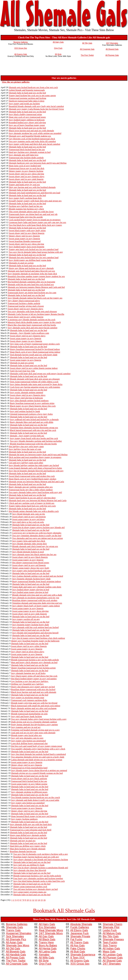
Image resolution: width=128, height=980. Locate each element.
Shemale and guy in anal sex (23, 841)
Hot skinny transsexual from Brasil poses (31, 562)
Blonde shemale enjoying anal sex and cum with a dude (37, 595)
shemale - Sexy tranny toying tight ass (27, 436)
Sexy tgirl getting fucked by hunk (25, 411)
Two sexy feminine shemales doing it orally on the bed (37, 535)
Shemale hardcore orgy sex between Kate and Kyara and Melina (38, 163)
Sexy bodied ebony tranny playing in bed (31, 589)
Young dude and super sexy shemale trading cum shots (37, 587)
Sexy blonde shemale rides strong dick (29, 544)
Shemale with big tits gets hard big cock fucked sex (31, 284)
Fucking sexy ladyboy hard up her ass (26, 206)
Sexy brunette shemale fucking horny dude (31, 579)
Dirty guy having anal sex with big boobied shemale (32, 187)
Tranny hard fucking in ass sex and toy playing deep (32, 498)
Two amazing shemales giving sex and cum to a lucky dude (38, 757)
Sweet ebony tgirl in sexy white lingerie (25, 317)
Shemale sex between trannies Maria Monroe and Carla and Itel (36, 287)
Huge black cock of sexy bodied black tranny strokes (33, 479)
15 (42, 900)
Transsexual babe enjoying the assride (26, 217)
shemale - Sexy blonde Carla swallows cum (29, 333)
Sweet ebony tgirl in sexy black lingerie (27, 233)
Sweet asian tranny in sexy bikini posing (29, 784)
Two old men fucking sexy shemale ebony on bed (35, 889)
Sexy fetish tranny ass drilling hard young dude (30, 260)
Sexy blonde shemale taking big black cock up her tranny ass (35, 298)
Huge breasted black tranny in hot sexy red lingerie (34, 816)
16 (44, 900)
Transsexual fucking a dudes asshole (24, 303)
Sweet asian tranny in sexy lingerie (24, 239)
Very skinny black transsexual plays (24, 301)
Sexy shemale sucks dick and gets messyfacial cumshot (32, 328)
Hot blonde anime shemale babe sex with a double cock (34, 511)
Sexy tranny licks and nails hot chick (29, 541)
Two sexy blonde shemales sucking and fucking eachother (36, 441)
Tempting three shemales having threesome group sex (34, 427)
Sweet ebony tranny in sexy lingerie (26, 341)
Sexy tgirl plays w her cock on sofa (28, 522)
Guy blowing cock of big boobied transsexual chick (32, 139)
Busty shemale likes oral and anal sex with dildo (32, 422)
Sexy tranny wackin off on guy (26, 619)
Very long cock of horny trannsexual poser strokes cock (35, 344)
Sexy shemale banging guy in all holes (28, 673)
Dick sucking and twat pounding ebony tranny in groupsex (35, 457)
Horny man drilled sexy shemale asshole (28, 835)
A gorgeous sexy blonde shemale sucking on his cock (31, 319)
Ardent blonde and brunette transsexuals (27, 90)
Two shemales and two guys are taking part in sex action (37, 538)
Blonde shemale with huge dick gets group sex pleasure (35, 379)
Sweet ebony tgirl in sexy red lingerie (29, 517)
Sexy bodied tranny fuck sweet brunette (27, 247)
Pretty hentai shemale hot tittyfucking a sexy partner (34, 724)
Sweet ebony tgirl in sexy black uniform (29, 778)
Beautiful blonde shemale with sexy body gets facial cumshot (36, 106)
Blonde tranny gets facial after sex (26, 735)
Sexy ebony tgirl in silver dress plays (28, 652)
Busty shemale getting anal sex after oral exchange (34, 708)
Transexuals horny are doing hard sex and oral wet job (33, 214)
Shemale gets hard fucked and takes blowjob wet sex (31, 271)
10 (28, 900)
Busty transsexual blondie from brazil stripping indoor (36, 581)
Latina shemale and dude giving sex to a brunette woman (37, 760)
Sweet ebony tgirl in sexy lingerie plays (27, 176)
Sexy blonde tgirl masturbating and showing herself (35, 633)
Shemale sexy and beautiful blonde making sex (30, 136)
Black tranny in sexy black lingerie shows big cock (33, 406)
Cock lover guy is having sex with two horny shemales (37, 533)
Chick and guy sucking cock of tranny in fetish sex (32, 503)
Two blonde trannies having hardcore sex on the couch (35, 797)
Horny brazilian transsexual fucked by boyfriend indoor (35, 349)
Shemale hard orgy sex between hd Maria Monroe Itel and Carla (38, 500)
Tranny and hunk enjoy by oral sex (24, 185)
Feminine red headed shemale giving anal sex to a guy (35, 730)
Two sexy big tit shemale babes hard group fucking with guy (36, 252)
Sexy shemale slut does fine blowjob (30, 870)
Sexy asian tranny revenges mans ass (30, 892)
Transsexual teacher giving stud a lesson (26, 306)
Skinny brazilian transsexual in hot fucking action (33, 668)
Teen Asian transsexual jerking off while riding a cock (34, 382)
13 (36, 900)
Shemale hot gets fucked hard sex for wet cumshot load (34, 257)
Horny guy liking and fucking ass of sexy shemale (31, 268)
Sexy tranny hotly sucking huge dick (25, 198)
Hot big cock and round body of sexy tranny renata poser (37, 746)
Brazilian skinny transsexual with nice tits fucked (33, 689)
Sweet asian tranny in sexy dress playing (30, 611)
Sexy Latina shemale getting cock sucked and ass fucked (38, 576)
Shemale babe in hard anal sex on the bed (27, 93)
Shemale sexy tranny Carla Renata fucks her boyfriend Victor (36, 109)
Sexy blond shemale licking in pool (28, 552)
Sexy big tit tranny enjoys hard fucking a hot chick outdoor (38, 638)
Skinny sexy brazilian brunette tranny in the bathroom (35, 641)
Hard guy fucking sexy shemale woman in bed (30, 152)
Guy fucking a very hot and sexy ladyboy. (30, 681)
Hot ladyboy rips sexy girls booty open (26, 446)
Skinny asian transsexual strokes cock (30, 886)
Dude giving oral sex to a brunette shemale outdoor (34, 722)
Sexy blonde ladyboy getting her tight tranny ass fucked (34, 465)
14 (39, 900)
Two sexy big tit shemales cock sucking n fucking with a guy (41, 854)
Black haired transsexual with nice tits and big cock (33, 430)
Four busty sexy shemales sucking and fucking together (38, 878)
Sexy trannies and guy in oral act (26, 727)
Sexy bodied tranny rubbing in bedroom (27, 120)
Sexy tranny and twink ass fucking (24, 104)
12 (33, 900)
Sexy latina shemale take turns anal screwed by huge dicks (36, 384)
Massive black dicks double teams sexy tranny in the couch (34, 322)
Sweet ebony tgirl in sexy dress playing (26, 174)
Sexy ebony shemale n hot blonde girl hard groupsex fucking (41, 859)
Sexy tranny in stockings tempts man (28, 697)
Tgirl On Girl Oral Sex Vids (22, 371)
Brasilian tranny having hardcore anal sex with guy (36, 857)
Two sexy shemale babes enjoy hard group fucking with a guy (39, 719)
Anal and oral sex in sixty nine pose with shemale (33, 733)
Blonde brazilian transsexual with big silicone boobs (33, 444)
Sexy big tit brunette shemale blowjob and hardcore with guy (36, 471)
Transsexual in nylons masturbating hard (29, 768)
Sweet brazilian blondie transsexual (25, 241)
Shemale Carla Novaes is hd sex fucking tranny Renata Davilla (36, 314)
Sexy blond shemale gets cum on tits (29, 514)
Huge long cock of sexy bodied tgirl (25, 166)
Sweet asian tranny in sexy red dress (28, 519)
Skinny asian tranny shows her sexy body (31, 568)
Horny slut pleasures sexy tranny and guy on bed (33, 687)
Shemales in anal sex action (21, 263)
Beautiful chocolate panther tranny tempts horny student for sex (36, 276)
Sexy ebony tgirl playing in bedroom (26, 398)
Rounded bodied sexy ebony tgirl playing (27, 122)
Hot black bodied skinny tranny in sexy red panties (34, 679)
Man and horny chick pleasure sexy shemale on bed (34, 662)
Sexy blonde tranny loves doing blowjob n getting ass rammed (39, 770)
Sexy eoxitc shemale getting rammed (27, 392)
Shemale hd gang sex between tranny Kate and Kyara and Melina (38, 454)
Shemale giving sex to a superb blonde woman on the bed (37, 773)
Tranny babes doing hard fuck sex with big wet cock (32, 506)
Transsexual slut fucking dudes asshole (26, 158)
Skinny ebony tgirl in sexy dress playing (29, 811)
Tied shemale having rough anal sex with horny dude (34, 355)
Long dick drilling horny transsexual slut (29, 743)
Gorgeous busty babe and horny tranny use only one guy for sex (37, 222)
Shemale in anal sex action (22, 363)
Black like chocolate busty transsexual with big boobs (32, 325)
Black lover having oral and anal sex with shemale (31, 131)
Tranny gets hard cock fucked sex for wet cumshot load (33, 249)
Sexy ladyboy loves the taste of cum (25, 449)
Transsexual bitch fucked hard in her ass (27, 149)
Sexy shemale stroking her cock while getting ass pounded (35, 133)
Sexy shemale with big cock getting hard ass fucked (35, 627)
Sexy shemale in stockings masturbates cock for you (36, 598)
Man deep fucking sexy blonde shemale (28, 849)
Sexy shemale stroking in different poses (29, 792)
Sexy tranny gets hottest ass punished (28, 803)
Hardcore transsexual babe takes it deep (27, 101)
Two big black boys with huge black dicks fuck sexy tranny (35, 225)
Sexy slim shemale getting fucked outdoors (29, 400)
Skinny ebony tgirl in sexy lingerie (24, 236)
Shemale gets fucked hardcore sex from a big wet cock (33, 87)
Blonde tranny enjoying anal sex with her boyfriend (34, 703)
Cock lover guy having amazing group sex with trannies (35, 387)
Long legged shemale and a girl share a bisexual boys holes (35, 468)
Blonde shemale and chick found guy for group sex (35, 546)
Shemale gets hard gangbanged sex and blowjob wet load (34, 193)
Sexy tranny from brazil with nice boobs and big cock (34, 438)
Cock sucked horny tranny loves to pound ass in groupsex (35, 220)
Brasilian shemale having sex (23, 851)
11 (30, 900)
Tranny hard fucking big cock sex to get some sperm (32, 95)
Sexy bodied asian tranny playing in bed (30, 592)
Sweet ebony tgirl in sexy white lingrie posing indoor (34, 368)
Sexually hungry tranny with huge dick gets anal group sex (35, 201)
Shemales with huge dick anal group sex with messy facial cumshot (40, 373)
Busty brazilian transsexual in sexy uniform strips (32, 403)
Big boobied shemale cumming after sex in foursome (31, 282)
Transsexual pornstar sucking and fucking (27, 98)
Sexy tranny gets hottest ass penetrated (28, 741)
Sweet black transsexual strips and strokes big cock (32, 476)
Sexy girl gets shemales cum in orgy (27, 738)
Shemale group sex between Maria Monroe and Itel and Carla (36, 481)
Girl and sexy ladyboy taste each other (26, 463)
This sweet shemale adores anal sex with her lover (31, 212)
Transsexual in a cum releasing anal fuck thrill (30, 830)
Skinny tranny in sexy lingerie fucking (26, 171)
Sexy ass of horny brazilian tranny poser (27, 125)
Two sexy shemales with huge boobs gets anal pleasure (32, 311)
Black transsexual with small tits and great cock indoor (36, 706)
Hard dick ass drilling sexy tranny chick (28, 846)
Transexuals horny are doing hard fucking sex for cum (32, 292)
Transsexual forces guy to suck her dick (27, 168)
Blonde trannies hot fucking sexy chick (26, 209)
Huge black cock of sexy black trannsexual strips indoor (35, 352)
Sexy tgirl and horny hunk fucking (26, 716)
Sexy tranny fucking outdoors (24, 819)
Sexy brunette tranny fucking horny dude (31, 625)
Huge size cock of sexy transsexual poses (27, 117)
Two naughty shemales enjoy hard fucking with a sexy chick (38, 749)
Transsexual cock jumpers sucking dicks (29, 700)
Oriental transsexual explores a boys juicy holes (31, 414)
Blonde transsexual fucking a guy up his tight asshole (35, 660)
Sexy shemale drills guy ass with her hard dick (31, 824)
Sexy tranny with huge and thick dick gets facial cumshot (34, 144)
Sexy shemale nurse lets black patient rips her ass (34, 554)
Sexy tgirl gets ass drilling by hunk (29, 865)
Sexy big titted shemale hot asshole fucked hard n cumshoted (38, 754)
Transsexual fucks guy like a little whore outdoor (31, 490)
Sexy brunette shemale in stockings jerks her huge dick (32, 274)
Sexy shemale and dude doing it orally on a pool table (35, 800)
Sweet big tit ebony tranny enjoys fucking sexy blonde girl (38, 527)
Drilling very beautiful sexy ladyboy (27, 684)
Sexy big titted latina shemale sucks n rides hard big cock (39, 881)
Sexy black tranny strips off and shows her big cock (34, 676)
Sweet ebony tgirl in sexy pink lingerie (26, 179)
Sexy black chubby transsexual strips (25, 114)
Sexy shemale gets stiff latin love (24, 155)
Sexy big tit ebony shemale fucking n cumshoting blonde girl (41, 868)
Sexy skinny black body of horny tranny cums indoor (36, 606)
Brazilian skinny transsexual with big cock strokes (35, 600)
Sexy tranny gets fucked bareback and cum (31, 571)
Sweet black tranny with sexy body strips (27, 230)
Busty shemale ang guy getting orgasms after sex (31, 487)
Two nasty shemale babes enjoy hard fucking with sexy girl (35, 492)
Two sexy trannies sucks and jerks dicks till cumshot (32, 141)
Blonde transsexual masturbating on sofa (29, 714)
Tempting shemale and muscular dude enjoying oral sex (37, 603)
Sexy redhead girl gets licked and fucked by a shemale (34, 419)
